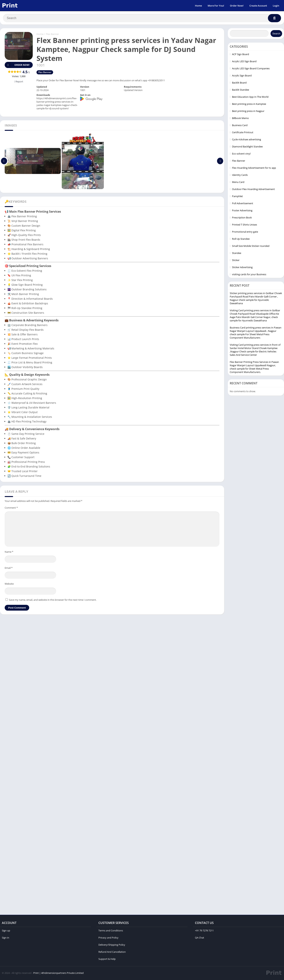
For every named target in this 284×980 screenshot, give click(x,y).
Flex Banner (52, 35)
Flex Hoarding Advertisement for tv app (254, 168)
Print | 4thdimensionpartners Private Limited (58, 973)
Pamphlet (237, 197)
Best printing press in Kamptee (249, 104)
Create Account (258, 6)
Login (276, 6)
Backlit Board (239, 83)
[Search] (142, 18)
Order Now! (237, 6)
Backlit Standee (241, 90)
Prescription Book (242, 218)
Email (9, 568)
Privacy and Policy (108, 938)
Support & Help (107, 959)
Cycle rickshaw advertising (246, 140)
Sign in (6, 938)
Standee (237, 254)
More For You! (216, 6)
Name (9, 552)
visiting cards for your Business (249, 275)
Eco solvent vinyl (241, 154)
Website (9, 584)
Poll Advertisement (243, 204)
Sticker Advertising (242, 268)
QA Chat (200, 938)
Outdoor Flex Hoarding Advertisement (253, 190)
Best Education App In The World (250, 97)
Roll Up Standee (241, 239)
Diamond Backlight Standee (247, 147)
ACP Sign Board (241, 55)
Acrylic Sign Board (242, 76)
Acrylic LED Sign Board (244, 62)
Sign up (6, 931)
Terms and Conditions (111, 931)
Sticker (236, 261)
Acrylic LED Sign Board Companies (251, 69)
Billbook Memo (240, 119)
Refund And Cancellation (112, 952)
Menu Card (238, 183)
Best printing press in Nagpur (248, 112)
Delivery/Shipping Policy (112, 945)
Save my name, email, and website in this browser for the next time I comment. (53, 600)
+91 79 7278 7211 (204, 931)
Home (198, 6)
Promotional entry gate (245, 232)
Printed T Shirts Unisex (245, 225)
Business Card (240, 126)
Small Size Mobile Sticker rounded (251, 246)
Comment (11, 508)
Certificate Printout (243, 133)
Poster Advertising (242, 211)
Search (276, 34)
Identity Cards (240, 175)
